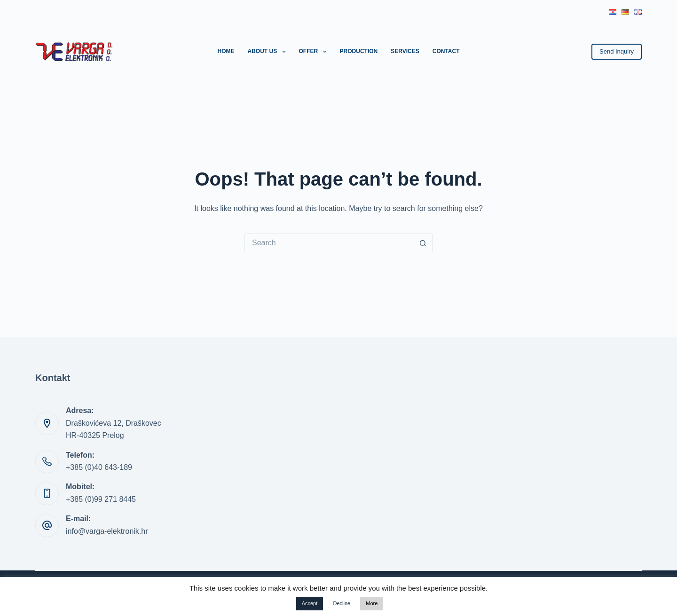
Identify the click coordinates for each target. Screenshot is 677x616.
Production (359, 51)
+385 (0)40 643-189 (99, 467)
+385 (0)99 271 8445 (101, 499)
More (372, 603)
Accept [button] (310, 603)
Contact (446, 51)
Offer (315, 52)
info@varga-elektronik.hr (107, 531)
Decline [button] (342, 603)
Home (226, 51)
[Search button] (423, 243)
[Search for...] (329, 243)
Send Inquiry (617, 51)
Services (405, 51)
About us (268, 52)
